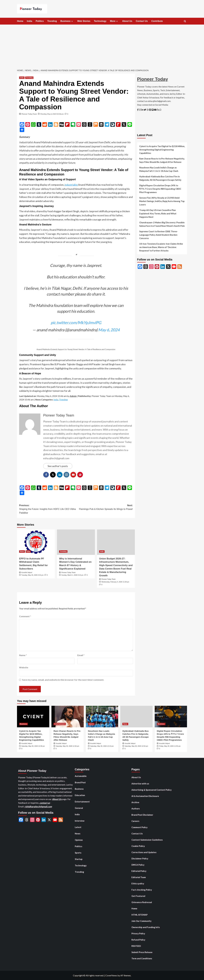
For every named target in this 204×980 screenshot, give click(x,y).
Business (67, 21)
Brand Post (80, 782)
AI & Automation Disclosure (145, 796)
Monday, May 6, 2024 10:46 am (52, 114)
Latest (78, 827)
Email (81, 655)
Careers (135, 821)
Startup (79, 859)
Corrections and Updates (144, 852)
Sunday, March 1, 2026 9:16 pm (73, 575)
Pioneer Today (153, 79)
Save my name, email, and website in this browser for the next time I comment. (63, 680)
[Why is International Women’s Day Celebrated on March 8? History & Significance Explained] (76, 542)
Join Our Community (141, 921)
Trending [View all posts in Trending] (29, 78)
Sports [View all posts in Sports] (91, 724)
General (79, 808)
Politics (40, 21)
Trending (52, 21)
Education (80, 795)
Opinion (79, 840)
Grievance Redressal (142, 902)
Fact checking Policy (142, 890)
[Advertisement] (102, 46)
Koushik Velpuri (27, 572)
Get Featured (138, 896)
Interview (80, 821)
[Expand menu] (72, 21)
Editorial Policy (139, 871)
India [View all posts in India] (22, 78)
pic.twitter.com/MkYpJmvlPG (76, 323)
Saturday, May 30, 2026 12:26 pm (68, 746)
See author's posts (58, 466)
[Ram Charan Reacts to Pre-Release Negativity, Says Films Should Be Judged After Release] (68, 717)
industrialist (71, 185)
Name (23, 655)
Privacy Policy (138, 933)
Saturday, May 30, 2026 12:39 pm (33, 746)
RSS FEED (136, 946)
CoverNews (111, 975)
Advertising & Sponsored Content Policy (152, 790)
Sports (78, 853)
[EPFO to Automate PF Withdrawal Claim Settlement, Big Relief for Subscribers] (36, 542)
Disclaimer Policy (140, 858)
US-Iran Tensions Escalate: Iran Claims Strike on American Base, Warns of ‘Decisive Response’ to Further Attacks (161, 247)
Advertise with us (140, 784)
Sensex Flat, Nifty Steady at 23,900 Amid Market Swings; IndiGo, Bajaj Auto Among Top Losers (162, 201)
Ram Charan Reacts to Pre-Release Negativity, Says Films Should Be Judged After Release (162, 160)
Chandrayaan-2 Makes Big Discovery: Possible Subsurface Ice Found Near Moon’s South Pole (162, 224)
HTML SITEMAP (139, 915)
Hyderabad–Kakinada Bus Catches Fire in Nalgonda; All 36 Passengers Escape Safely (160, 178)
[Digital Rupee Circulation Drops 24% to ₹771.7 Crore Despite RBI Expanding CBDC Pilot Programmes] (171, 717)
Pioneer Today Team (29, 114)
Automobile (81, 776)
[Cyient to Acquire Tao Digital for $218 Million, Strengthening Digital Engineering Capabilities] (33, 717)
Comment (25, 616)
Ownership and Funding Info (146, 927)
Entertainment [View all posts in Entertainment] (60, 724)
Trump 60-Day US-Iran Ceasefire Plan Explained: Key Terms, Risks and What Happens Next (158, 213)
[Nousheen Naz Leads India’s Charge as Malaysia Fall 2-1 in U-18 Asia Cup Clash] (102, 717)
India (29, 21)
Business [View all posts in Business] (23, 724)
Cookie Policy (138, 846)
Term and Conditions (142, 958)
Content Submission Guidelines (147, 840)
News (78, 834)
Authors (136, 809)
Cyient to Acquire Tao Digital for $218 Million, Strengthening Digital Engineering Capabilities (162, 150)
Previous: (48, 509)
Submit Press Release (142, 952)
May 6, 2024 (109, 330)
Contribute (157, 21)
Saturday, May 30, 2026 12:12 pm (102, 746)
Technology (100, 21)
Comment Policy (139, 827)
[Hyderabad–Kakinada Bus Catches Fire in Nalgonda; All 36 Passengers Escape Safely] (136, 717)
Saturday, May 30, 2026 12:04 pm (136, 746)
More (114, 21)
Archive (135, 802)
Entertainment (82, 802)
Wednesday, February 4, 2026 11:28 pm (115, 582)
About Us (127, 21)
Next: (104, 508)
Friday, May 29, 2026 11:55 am (170, 746)
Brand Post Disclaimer (142, 815)
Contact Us (142, 21)
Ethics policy (138, 883)
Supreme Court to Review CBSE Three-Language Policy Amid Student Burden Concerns (159, 235)
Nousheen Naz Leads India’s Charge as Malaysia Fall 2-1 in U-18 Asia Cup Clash (159, 169)
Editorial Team (139, 877)
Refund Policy (138, 940)
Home (20, 21)
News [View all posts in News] (22, 551)
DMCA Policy (138, 865)
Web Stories (84, 21)
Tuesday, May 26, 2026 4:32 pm (33, 575)
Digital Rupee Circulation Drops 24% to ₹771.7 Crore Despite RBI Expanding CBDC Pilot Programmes (160, 189)
